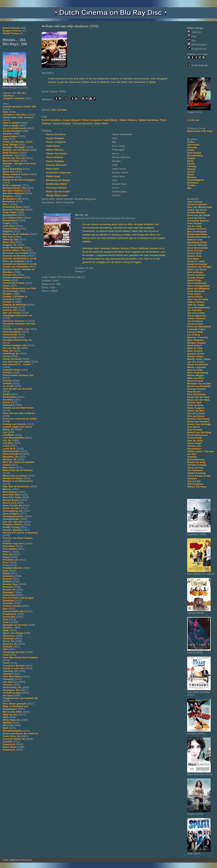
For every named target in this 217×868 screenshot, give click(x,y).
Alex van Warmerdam (200, 207)
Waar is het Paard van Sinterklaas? (15, 708)
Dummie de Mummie (15, 256)
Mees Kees (9, 467)
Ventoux (8, 685)
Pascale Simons (197, 389)
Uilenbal (8, 674)
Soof (5, 619)
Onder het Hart (11, 508)
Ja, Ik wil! (8, 386)
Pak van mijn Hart (13, 522)
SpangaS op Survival (15, 625)
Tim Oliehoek (195, 470)
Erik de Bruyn (195, 272)
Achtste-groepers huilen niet (19, 106)
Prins (6, 562)
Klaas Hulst (101, 123)
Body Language (12, 185)
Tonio (6, 663)
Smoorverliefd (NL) (14, 611)
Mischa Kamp (195, 381)
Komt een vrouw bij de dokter (20, 419)
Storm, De (8, 641)
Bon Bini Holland (13, 191)
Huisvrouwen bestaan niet (18, 375)
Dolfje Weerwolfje (13, 248)
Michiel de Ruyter (13, 478)
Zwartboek (9, 750)
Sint (5, 609)
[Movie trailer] (96, 67)
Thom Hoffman (55, 157)
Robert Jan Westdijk (199, 424)
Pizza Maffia (10, 549)
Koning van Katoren (14, 424)
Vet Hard (8, 695)
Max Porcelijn (195, 370)
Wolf (5, 728)
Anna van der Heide (199, 215)
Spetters (8, 628)
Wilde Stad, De (11, 720)
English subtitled (14, 98)
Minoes (7, 489)
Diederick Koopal (197, 264)
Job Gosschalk (196, 313)
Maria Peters (194, 346)
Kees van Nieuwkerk (199, 327)
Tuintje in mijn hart (14, 668)
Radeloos (8, 576)
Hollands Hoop (11, 370)
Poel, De (8, 554)
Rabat (6, 573)
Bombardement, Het (14, 188)
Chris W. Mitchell (197, 245)
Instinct (7, 381)
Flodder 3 (8, 302)
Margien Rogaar (196, 343)
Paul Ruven (194, 392)
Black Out (8, 172)
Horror (191, 172)
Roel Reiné (193, 427)
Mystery (192, 177)
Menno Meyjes (196, 375)
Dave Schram (195, 251)
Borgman (8, 196)
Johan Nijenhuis (197, 316)
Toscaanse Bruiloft (14, 666)
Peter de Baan (195, 405)
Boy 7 (6, 204)
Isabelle (7, 383)
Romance (193, 183)
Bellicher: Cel (11, 155)
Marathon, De (10, 457)
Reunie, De (9, 590)
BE (19, 93)
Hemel (6, 356)
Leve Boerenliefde (13, 438)
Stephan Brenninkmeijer (196, 458)
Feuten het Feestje (13, 283)
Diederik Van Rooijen (199, 267)
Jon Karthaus (195, 321)
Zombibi (8, 742)
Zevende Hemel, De (14, 739)
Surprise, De (10, 644)
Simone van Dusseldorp (194, 447)
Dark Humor (194, 153)
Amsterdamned (12, 131)
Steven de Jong (196, 462)
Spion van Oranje (13, 633)
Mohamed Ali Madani (58, 180)
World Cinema (11, 33)
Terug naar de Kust (14, 652)
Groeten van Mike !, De (16, 329)
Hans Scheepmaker (198, 286)
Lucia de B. (9, 448)
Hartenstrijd (10, 337)
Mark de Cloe (195, 348)
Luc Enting (193, 335)
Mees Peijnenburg (198, 373)
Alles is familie (11, 123)
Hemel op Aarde (12, 359)
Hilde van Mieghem (198, 289)
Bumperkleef (10, 220)
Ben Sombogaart (197, 232)
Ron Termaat (195, 430)
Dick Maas (193, 259)
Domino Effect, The (14, 250)
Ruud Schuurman (197, 435)
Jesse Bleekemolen (198, 308)
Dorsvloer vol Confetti (16, 253)
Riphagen (8, 592)
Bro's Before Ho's (13, 218)
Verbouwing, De (12, 687)
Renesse (8, 587)
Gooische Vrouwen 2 (15, 321)
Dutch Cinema (11, 28)
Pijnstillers (9, 546)
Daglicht (8, 231)
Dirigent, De (10, 245)
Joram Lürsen (195, 324)
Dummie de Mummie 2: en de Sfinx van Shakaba (20, 260)
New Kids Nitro (11, 495)
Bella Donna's (11, 153)
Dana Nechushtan (198, 248)
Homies (7, 372)
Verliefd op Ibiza (12, 693)
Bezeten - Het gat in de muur (19, 163)
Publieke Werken (13, 568)
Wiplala (7, 723)
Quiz (5, 571)
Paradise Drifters (13, 524)
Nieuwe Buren (11, 500)
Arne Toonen (195, 223)
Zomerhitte (9, 744)
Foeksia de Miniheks (15, 305)
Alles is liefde (11, 125)
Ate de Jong (194, 226)
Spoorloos (9, 636)
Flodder (7, 294)
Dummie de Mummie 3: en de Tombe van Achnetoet (20, 265)
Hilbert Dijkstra (128, 120)
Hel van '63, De (11, 348)
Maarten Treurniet (197, 337)
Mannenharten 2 (12, 454)
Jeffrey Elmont (196, 302)
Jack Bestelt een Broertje (17, 389)
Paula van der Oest (198, 397)
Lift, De (7, 440)
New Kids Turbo (12, 497)
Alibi (5, 112)
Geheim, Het (10, 310)
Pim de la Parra (196, 413)
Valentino (8, 679)
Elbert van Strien (197, 270)
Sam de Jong (195, 441)
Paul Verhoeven (196, 394)
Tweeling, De (10, 671)
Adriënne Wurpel (197, 204)
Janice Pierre (195, 297)
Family (191, 164)
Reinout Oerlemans (198, 419)
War (189, 188)
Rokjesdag (9, 595)
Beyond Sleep (11, 161)
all (23, 93)
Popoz (6, 557)
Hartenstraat (10, 334)
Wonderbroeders (13, 731)
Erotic (191, 161)
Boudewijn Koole (197, 242)
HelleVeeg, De (11, 353)
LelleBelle (8, 435)
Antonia (7, 134)
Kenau (7, 402)
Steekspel (8, 638)
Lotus (6, 446)
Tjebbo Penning (196, 473)
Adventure (193, 145)
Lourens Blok (195, 332)
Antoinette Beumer (198, 221)
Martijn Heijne (195, 356)
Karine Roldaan (62, 123)
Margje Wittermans (57, 195)
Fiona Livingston (92, 120)
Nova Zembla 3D (12, 505)
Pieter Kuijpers (196, 408)
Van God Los (10, 682)
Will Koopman (195, 484)
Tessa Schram (195, 468)
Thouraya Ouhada (56, 188)
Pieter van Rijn (196, 411)
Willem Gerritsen (197, 487)
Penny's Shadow (12, 530)
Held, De (8, 351)
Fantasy (192, 166)
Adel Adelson (195, 202)
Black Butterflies (12, 169)
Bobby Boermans (197, 234)
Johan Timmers (196, 318)
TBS (5, 649)
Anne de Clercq (196, 218)
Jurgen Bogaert (72, 120)
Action (191, 142)
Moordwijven (10, 492)
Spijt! (6, 630)
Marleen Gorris (196, 354)
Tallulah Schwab (197, 465)
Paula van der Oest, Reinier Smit (199, 401)
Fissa (6, 286)
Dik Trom (8, 237)
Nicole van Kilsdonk (199, 386)
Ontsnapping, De (13, 511)
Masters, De (10, 459)
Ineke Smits (194, 294)
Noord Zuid (9, 503)
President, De (11, 560)
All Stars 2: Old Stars (15, 115)
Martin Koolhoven (198, 365)
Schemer (8, 603)
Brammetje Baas (12, 207)
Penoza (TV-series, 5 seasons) (20, 533)
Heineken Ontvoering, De (17, 340)
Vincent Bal (194, 481)
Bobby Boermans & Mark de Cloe (199, 238)
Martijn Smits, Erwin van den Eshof (199, 360)
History (191, 169)
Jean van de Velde (198, 299)
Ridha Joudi (53, 176)
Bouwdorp (9, 201)
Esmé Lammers (196, 275)
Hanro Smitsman (197, 283)
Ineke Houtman (196, 291)
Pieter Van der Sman (58, 192)
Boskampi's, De (12, 199)
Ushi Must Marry (12, 676)
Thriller (191, 185)
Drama (191, 158)
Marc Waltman (195, 340)
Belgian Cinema (12, 31)
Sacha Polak (194, 438)
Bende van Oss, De (14, 158)
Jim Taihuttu (194, 310)
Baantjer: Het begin (14, 147)
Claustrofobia (11, 229)
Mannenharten (11, 451)
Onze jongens (11, 514)
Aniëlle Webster (196, 213)
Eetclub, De (9, 275)
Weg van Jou (10, 714)
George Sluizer (196, 278)
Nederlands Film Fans (200, 131)
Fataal (6, 280)
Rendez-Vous (10, 584)
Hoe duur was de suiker (17, 362)
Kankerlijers (10, 397)
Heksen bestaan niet (15, 345)
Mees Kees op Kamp (15, 476)
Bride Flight (10, 212)
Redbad (7, 581)
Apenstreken (10, 136)
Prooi (6, 565)
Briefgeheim (10, 215)
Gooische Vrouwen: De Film (19, 324)
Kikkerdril (8, 405)
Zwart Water (10, 747)
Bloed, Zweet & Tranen (16, 174)
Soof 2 (7, 622)
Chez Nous (9, 226)
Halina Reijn (194, 280)
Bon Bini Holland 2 (14, 193)
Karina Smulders (51, 120)
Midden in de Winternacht (18, 481)
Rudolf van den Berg (199, 432)
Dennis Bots (194, 253)
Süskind (8, 647)
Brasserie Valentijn (14, 210)
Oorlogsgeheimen (13, 516)
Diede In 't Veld (196, 261)
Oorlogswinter (11, 519)
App (5, 139)
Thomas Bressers (83, 123)
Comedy (192, 147)
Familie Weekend (13, 277)
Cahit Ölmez (110, 120)
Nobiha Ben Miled (56, 184)
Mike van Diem (196, 378)
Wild (5, 717)
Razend (7, 579)
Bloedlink (8, 177)
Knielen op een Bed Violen (18, 408)
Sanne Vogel (194, 443)
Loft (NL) (8, 443)
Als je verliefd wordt (14, 128)
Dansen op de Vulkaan (16, 234)
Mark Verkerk (195, 351)
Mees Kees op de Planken (18, 470)
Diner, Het (8, 242)
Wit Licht (8, 725)
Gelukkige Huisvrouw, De (17, 315)
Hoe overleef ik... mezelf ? (18, 364)
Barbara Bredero (197, 229)
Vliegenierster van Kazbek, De (20, 698)
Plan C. (7, 552)
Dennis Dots (194, 256)
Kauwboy (8, 400)
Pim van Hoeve (196, 416)
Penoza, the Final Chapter (18, 538)
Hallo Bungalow (12, 332)
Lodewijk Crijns (196, 329)
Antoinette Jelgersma (58, 173)
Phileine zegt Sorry (14, 543)
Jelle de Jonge (196, 305)
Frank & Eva (10, 307)
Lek (5, 432)
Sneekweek (9, 614)
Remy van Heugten (198, 422)
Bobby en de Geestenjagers (19, 180)
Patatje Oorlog (11, 527)
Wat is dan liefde (12, 712)
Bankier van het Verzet (16, 150)
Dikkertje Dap (11, 239)
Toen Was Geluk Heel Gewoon (20, 657)
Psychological (195, 180)
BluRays (9, 96)
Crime (191, 150)
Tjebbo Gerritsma (148, 120)
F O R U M (193, 120)
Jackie (7, 394)
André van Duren (197, 210)
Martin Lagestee (197, 367)
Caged (7, 223)
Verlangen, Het (11, 690)
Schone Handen (12, 606)
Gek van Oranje (12, 313)
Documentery (195, 156)
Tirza (6, 655)
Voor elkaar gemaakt (15, 704)
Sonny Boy (9, 617)
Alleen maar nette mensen (18, 117)
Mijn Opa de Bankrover (16, 486)
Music (191, 175)
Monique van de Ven (199, 384)
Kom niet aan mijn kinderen (19, 413)
